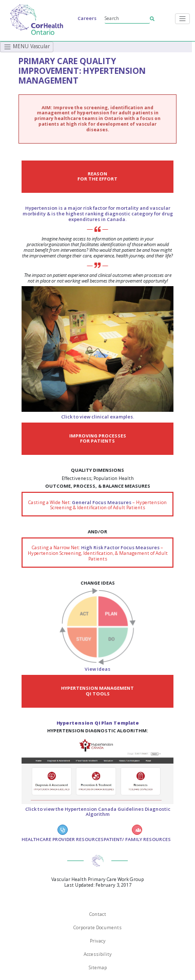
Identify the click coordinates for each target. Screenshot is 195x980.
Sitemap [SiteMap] (98, 967)
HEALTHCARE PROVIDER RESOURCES (63, 834)
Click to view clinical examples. (98, 417)
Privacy (98, 941)
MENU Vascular (27, 47)
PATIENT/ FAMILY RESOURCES (137, 834)
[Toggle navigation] (182, 19)
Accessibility (98, 954)
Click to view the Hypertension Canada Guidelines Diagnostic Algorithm (98, 812)
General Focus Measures (102, 502)
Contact (98, 914)
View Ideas (98, 669)
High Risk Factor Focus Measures (120, 547)
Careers (87, 18)
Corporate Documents (98, 927)
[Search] (127, 18)
